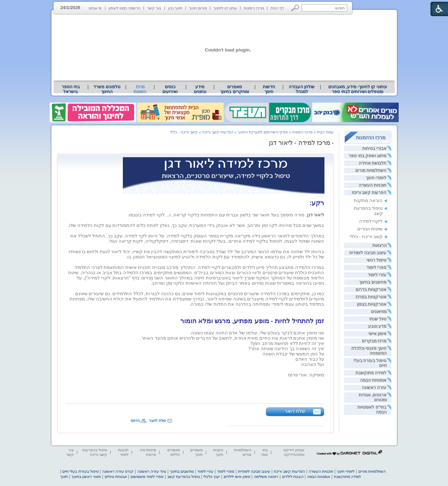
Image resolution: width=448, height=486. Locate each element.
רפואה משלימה (266, 477)
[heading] (324, 309)
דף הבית (277, 8)
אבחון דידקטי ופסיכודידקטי (294, 452)
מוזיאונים (379, 312)
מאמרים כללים (174, 452)
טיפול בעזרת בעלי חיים (80, 471)
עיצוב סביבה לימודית (368, 253)
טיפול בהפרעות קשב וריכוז (95, 452)
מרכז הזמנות (254, 8)
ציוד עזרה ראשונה (152, 471)
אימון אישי (377, 334)
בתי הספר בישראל (71, 89)
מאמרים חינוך (196, 452)
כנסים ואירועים (170, 89)
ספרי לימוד (376, 268)
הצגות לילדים (293, 477)
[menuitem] (358, 89)
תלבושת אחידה (373, 163)
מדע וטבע (377, 326)
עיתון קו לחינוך (225, 8)
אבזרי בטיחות (374, 148)
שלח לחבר (157, 421)
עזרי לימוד (377, 275)
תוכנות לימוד (123, 452)
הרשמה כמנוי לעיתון (124, 8)
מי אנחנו (95, 8)
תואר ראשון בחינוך (86, 477)
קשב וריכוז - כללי (366, 237)
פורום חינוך (198, 8)
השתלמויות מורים (371, 171)
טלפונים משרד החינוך (107, 89)
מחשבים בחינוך (373, 282)
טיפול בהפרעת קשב (184, 477)
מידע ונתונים (200, 89)
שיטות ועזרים (370, 229)
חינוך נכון (175, 8)
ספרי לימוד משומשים (147, 477)
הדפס (135, 421)
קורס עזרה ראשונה (118, 471)
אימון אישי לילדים (237, 477)
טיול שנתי (378, 319)
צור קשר (154, 8)
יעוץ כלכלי (212, 477)
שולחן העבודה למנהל (302, 89)
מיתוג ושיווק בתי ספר (367, 156)
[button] (295, 8)
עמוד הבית (325, 132)
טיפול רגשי (377, 260)
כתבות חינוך (218, 452)
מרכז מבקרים (374, 341)
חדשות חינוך (269, 89)
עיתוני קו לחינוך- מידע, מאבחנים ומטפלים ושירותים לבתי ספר (358, 89)
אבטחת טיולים (116, 477)
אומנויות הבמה (373, 380)
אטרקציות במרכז (371, 297)
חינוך (64, 477)
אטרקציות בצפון (372, 304)
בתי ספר (264, 452)
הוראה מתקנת (368, 200)
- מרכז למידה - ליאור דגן (301, 143)
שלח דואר (295, 411)
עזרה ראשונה (374, 388)
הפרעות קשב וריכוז (369, 193)
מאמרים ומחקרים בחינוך (234, 89)
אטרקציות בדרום (371, 290)
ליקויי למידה (371, 221)
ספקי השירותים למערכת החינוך (263, 132)
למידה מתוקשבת (371, 373)
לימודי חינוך (376, 178)
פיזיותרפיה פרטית (148, 452)
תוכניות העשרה (373, 185)
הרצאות (380, 245)
